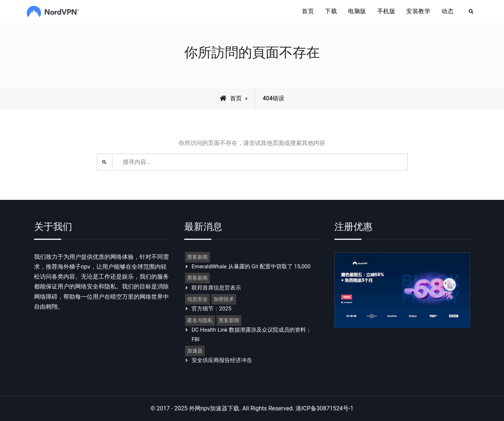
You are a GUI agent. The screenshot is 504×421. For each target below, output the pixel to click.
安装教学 (418, 11)
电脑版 (357, 11)
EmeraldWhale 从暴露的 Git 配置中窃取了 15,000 (251, 267)
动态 (447, 11)
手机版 (386, 11)
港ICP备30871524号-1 (325, 409)
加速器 (195, 351)
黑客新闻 (197, 257)
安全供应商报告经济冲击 (222, 360)
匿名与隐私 (200, 321)
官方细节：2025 (212, 309)
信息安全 (197, 299)
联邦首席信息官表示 (216, 288)
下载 (331, 11)
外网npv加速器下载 (214, 409)
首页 (308, 11)
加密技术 (224, 299)
